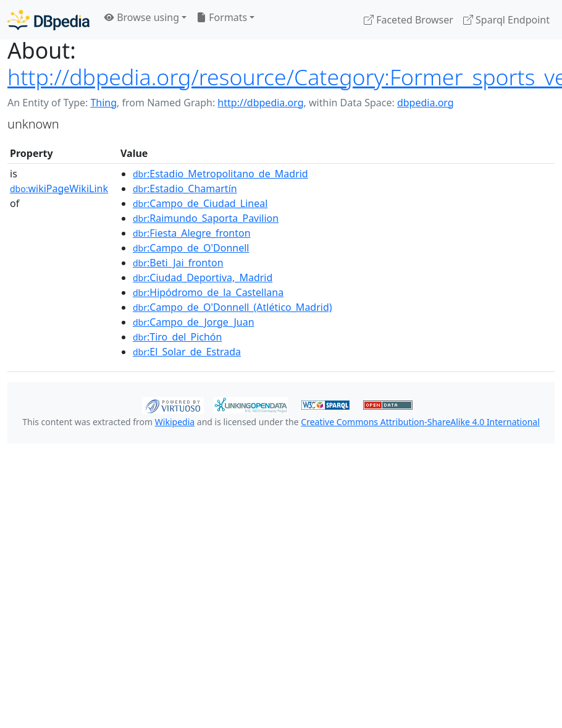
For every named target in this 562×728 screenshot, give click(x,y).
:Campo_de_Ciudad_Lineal (200, 203)
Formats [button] (222, 17)
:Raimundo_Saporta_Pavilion (206, 218)
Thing (103, 103)
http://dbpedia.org (260, 103)
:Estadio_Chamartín (185, 188)
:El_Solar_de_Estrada (187, 352)
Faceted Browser (409, 20)
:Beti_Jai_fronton (178, 263)
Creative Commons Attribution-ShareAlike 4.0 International (420, 422)
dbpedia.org (426, 103)
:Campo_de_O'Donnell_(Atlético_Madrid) (233, 307)
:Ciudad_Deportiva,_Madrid (203, 277)
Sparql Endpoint (506, 20)
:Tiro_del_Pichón (177, 337)
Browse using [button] (142, 17)
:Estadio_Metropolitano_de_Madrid (220, 174)
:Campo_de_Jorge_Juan (194, 322)
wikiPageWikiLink (59, 188)
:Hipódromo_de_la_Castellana (208, 292)
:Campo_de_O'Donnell (191, 248)
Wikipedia (175, 422)
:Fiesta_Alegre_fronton (192, 233)
